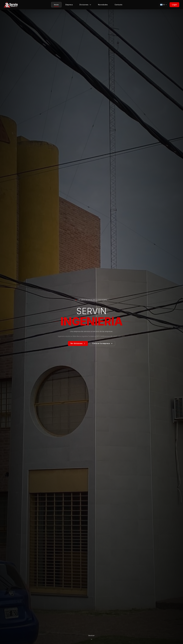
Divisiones (85, 5)
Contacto (119, 5)
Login (174, 5)
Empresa (69, 5)
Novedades (103, 5)
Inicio (56, 5)
